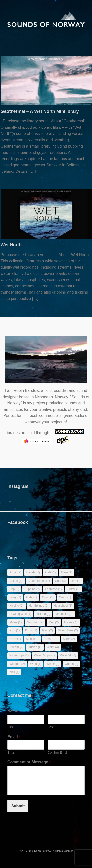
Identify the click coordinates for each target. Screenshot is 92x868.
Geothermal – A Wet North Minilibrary (40, 111)
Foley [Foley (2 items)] (15, 597)
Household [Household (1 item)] (63, 606)
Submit (18, 806)
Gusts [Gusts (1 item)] (65, 597)
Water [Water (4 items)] (53, 647)
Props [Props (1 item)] (31, 630)
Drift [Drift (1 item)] (76, 581)
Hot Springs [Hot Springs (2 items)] (39, 606)
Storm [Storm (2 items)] (69, 639)
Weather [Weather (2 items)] (17, 664)
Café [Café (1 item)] (50, 572)
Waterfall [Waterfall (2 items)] (68, 655)
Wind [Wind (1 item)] (36, 664)
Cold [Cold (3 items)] (60, 581)
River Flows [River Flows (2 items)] (68, 630)
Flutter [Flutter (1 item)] (73, 589)
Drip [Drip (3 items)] (14, 589)
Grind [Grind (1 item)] (48, 597)
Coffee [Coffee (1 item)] (16, 581)
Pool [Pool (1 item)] (14, 630)
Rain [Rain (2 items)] (47, 630)
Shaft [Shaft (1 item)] (15, 639)
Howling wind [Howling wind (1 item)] (20, 614)
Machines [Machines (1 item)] (64, 614)
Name (14, 711)
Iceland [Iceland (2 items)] (43, 614)
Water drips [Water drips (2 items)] (19, 655)
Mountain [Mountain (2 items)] (35, 622)
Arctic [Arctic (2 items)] (15, 572)
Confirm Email (58, 752)
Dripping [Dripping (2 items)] (32, 589)
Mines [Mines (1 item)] (15, 622)
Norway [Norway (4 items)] (71, 622)
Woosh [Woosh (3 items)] (71, 664)
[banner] (46, 15)
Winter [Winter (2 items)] (53, 664)
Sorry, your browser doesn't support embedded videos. (46, 362)
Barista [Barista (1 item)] (33, 572)
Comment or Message (29, 762)
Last (51, 727)
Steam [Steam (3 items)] (51, 639)
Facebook (18, 522)
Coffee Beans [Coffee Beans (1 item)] (39, 581)
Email (14, 737)
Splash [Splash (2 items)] (33, 639)
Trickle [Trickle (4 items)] (35, 647)
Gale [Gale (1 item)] (32, 597)
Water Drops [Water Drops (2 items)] (45, 655)
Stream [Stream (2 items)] (16, 647)
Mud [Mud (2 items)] (54, 622)
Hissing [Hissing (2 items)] (16, 606)
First (10, 727)
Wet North (11, 245)
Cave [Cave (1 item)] (67, 572)
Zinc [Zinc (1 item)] (14, 672)
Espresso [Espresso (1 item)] (53, 589)
